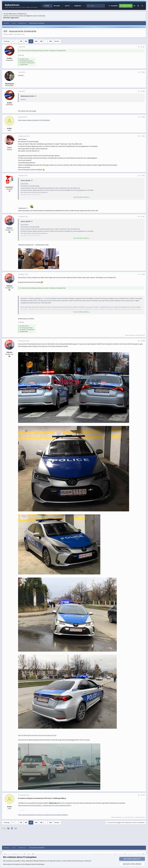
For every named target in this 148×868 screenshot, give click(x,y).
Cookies (23, 861)
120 (50, 41)
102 (36, 41)
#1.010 (143, 795)
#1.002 (143, 72)
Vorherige (7, 41)
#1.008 (143, 274)
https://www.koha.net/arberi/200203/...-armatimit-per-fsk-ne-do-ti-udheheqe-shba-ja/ (45, 805)
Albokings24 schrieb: (27, 96)
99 (21, 41)
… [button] (17, 41)
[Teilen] (139, 47)
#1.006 (143, 176)
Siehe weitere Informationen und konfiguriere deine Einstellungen (24, 864)
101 (31, 41)
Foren (47, 6)
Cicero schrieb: (26, 180)
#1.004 (143, 117)
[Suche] (98, 6)
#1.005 (143, 136)
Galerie (67, 6)
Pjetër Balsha (9, 34)
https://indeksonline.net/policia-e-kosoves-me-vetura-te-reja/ (37, 735)
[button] (51, 6)
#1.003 (143, 91)
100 (26, 41)
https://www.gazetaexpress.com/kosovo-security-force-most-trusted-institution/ (43, 815)
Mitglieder (78, 6)
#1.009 (143, 341)
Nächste (57, 41)
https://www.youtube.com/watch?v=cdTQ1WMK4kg (34, 120)
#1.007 (143, 217)
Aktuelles (57, 6)
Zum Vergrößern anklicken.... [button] (82, 197)
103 (41, 41)
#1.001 (143, 47)
